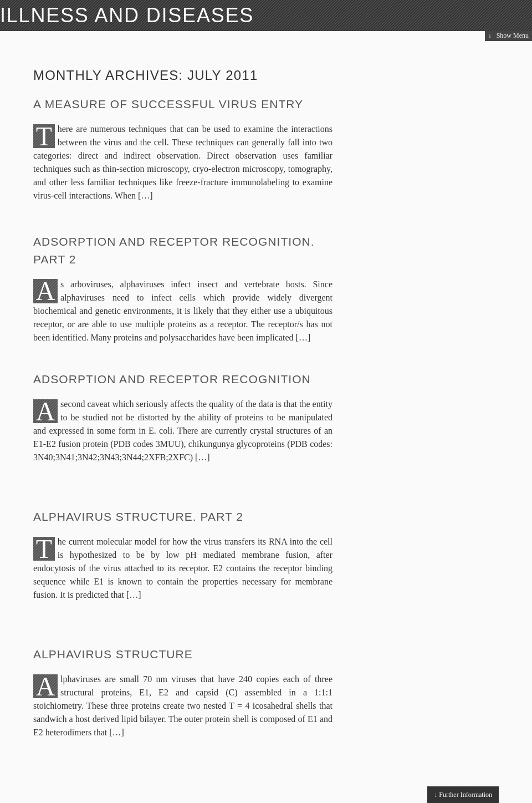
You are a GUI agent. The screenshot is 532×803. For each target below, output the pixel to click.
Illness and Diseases (127, 15)
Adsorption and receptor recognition (172, 379)
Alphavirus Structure (113, 654)
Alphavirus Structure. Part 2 (138, 517)
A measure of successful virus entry (168, 104)
